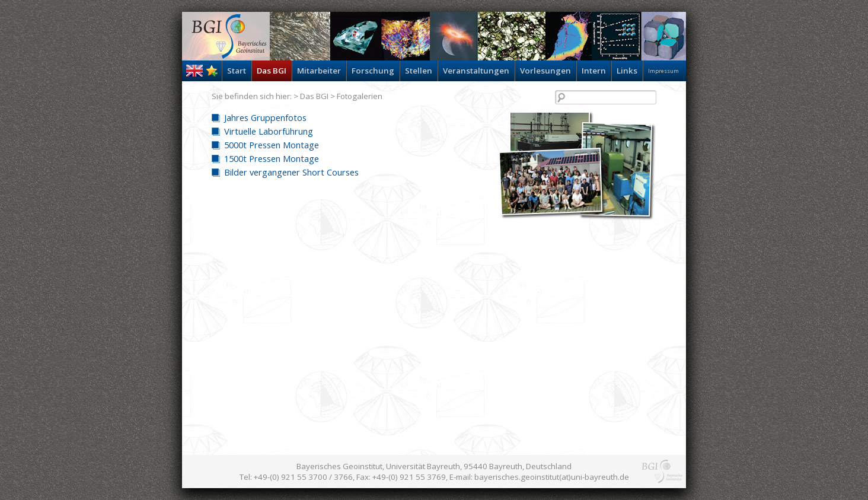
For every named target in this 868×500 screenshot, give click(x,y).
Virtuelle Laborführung (269, 131)
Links (627, 71)
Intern (594, 71)
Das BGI (272, 71)
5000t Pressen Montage (272, 145)
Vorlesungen (545, 71)
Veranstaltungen (476, 71)
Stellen (419, 71)
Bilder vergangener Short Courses (291, 172)
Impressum (663, 71)
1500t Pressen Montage (272, 158)
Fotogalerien (360, 96)
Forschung (373, 71)
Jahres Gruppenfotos (265, 117)
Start (237, 71)
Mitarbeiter (319, 71)
